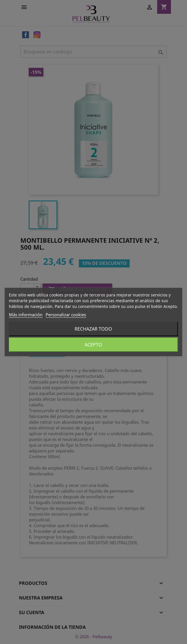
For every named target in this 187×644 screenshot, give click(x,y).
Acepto (93, 345)
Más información (26, 315)
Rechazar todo (93, 329)
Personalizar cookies (66, 315)
